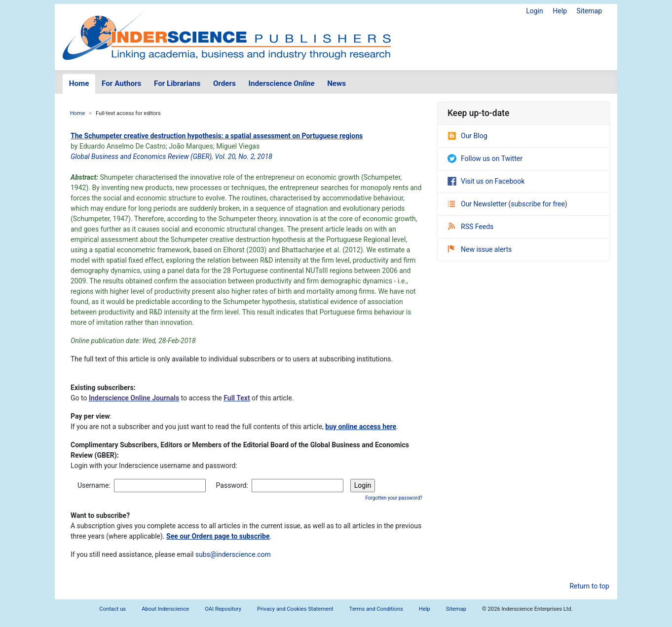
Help (560, 11)
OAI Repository (223, 609)
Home (79, 83)
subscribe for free (538, 204)
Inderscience (282, 83)
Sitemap (589, 11)
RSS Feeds (471, 227)
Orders (224, 83)
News (336, 83)
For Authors (121, 83)
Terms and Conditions (376, 609)
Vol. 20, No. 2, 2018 (243, 157)
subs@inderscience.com (233, 554)
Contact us (112, 609)
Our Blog (467, 136)
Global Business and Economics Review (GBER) (141, 157)
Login (535, 11)
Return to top (589, 586)
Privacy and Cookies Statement (295, 609)
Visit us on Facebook (486, 181)
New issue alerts (480, 249)
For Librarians (177, 83)
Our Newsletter (478, 204)
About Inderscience (165, 609)
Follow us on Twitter (485, 158)
